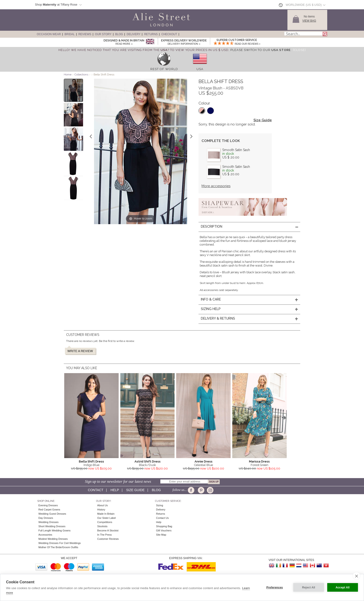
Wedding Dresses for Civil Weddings (60, 543)
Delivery (133, 34)
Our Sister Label (106, 518)
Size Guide (263, 120)
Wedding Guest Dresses (52, 514)
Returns (151, 34)
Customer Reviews (108, 539)
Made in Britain (106, 514)
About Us (103, 505)
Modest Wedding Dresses (53, 539)
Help (115, 490)
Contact (96, 490)
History (101, 510)
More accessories (216, 186)
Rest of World (164, 69)
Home (68, 74)
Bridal (69, 34)
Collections (82, 74)
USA (200, 69)
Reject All (309, 587)
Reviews (85, 34)
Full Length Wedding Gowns (54, 530)
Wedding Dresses (49, 522)
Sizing (160, 505)
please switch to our (260, 50)
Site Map (161, 535)
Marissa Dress (259, 461)
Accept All (343, 587)
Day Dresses (46, 518)
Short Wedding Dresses (52, 526)
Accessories (45, 535)
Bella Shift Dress (91, 461)
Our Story (103, 34)
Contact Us (162, 518)
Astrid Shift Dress (148, 461)
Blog (119, 34)
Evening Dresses (48, 505)
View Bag (309, 21)
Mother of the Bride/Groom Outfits (58, 547)
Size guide (135, 490)
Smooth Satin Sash (236, 150)
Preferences (275, 587)
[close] (356, 576)
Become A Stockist (108, 530)
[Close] (300, 50)
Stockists (102, 526)
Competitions (105, 522)
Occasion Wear (49, 34)
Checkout (169, 34)
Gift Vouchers (164, 530)
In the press (104, 535)
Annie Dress (204, 461)
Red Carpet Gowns (49, 510)
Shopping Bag (164, 526)
